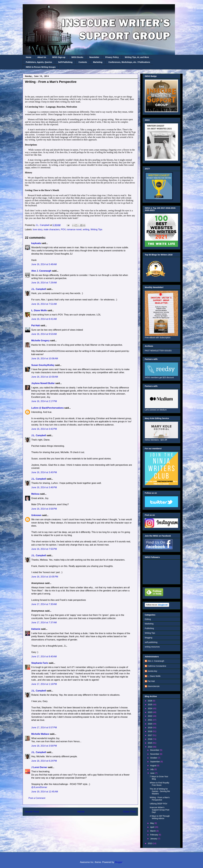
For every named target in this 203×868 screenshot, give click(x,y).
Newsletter (94, 57)
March (153, 831)
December (155, 750)
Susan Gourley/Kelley (43, 365)
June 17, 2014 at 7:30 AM (44, 604)
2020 (150, 724)
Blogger (119, 862)
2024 (150, 708)
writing (86, 229)
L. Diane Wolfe (39, 310)
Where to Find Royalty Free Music (160, 784)
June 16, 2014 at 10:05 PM (45, 577)
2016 (150, 739)
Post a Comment (37, 798)
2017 (150, 735)
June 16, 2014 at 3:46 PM (44, 487)
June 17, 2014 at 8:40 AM (44, 657)
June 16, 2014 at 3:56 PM (44, 509)
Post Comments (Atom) (87, 820)
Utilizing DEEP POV (158, 804)
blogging (149, 638)
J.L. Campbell (39, 289)
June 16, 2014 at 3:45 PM (44, 472)
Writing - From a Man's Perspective (160, 799)
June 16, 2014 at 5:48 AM (44, 264)
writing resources (152, 647)
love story (38, 229)
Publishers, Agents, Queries (39, 62)
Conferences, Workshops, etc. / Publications (129, 62)
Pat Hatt (36, 325)
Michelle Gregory (40, 341)
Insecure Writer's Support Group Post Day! (160, 810)
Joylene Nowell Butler (43, 383)
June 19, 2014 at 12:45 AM (45, 792)
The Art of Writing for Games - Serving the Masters (160, 791)
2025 (150, 705)
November (155, 754)
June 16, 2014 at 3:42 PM (44, 429)
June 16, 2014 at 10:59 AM (45, 377)
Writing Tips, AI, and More (137, 57)
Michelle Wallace (40, 734)
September (155, 762)
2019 (150, 728)
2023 (150, 712)
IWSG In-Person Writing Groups (41, 67)
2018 (150, 731)
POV (63, 229)
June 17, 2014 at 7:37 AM (44, 623)
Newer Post (32, 812)
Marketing (98, 62)
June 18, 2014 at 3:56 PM (44, 746)
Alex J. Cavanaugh (41, 271)
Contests (83, 62)
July (152, 769)
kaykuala (36, 243)
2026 (150, 701)
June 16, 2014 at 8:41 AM (44, 319)
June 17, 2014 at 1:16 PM (44, 684)
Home (29, 57)
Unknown (36, 515)
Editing (148, 619)
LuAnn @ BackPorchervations (48, 408)
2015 (150, 743)
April (152, 827)
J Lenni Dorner (39, 767)
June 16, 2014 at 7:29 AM (44, 283)
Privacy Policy (112, 57)
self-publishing (151, 642)
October (154, 758)
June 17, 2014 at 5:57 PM (44, 728)
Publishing (149, 628)
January (154, 839)
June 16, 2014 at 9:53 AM (44, 334)
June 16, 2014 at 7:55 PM (44, 549)
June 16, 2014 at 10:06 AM (45, 359)
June (153, 773)
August (153, 766)
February (154, 835)
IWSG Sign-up (59, 57)
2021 (150, 720)
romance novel (74, 229)
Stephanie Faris (40, 663)
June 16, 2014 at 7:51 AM (44, 304)
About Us (42, 57)
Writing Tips (96, 229)
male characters (52, 229)
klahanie (36, 629)
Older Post (129, 812)
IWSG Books (77, 57)
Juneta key (152, 671)
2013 (150, 843)
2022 (150, 716)
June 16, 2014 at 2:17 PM (44, 401)
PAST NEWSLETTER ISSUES (158, 351)
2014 (150, 747)
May (152, 823)
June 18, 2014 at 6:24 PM (44, 761)
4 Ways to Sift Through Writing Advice (160, 817)
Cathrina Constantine (157, 666)
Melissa (35, 494)
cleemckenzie (154, 686)
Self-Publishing (65, 62)
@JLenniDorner (39, 787)
